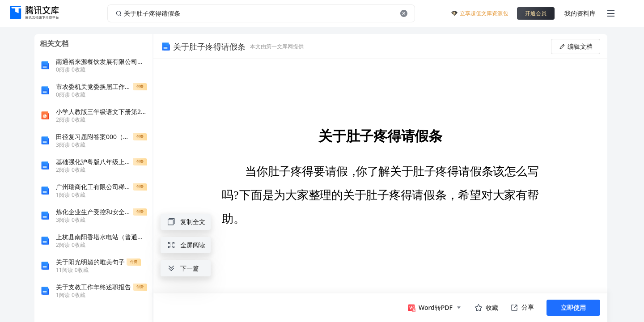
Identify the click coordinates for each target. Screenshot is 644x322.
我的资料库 (580, 13)
